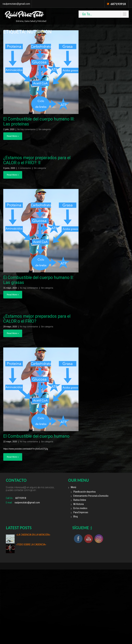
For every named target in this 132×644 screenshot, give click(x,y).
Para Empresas (81, 512)
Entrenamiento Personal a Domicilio (91, 496)
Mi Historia (79, 504)
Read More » (13, 136)
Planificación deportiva (84, 492)
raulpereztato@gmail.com (16, 4)
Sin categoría (45, 129)
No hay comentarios (26, 129)
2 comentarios (24, 168)
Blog (76, 516)
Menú (73, 487)
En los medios (80, 508)
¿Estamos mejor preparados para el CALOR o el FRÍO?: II (37, 160)
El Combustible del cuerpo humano (36, 436)
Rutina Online (80, 500)
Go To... (87, 14)
